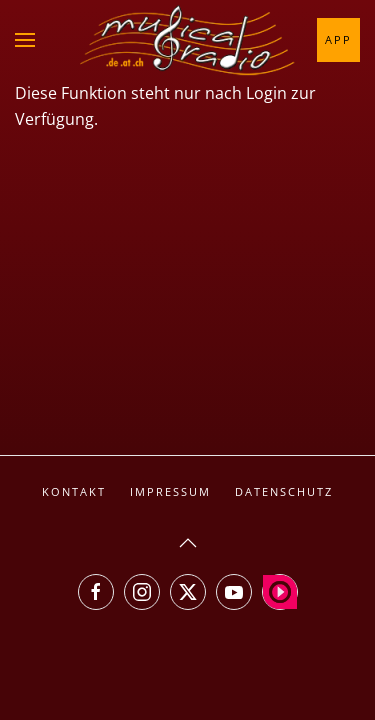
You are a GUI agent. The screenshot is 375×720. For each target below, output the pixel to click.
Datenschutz (284, 491)
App (338, 39)
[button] (25, 40)
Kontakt (74, 491)
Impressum (170, 491)
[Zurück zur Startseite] (188, 40)
